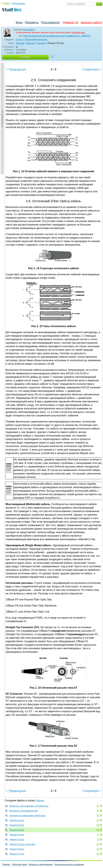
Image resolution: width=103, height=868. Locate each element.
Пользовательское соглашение (69, 864)
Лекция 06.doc (17, 849)
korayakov (29, 30)
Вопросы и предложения (41, 864)
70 (98, 839)
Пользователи (50, 22)
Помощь (6, 864)
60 (98, 816)
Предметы (32, 22)
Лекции (20, 43)
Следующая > (92, 69)
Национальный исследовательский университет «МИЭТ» (57, 36)
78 (98, 835)
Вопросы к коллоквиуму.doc (24, 811)
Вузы (19, 22)
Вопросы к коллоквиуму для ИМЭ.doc (29, 806)
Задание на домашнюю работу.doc (27, 816)
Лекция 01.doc (17, 820)
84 (98, 849)
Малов (30, 43)
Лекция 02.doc (17, 825)
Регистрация (19, 3)
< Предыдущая (16, 69)
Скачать (25, 57)
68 (98, 830)
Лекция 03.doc (17, 830)
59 (98, 811)
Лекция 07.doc (17, 854)
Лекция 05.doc (17, 839)
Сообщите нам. (78, 33)
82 (98, 820)
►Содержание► (3, 118)
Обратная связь (19, 864)
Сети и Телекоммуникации (32, 39)
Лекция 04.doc (17, 835)
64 (98, 844)
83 (98, 825)
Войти (7, 3)
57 (98, 806)
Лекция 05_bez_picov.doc (22, 844)
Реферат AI (70, 22)
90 (98, 854)
